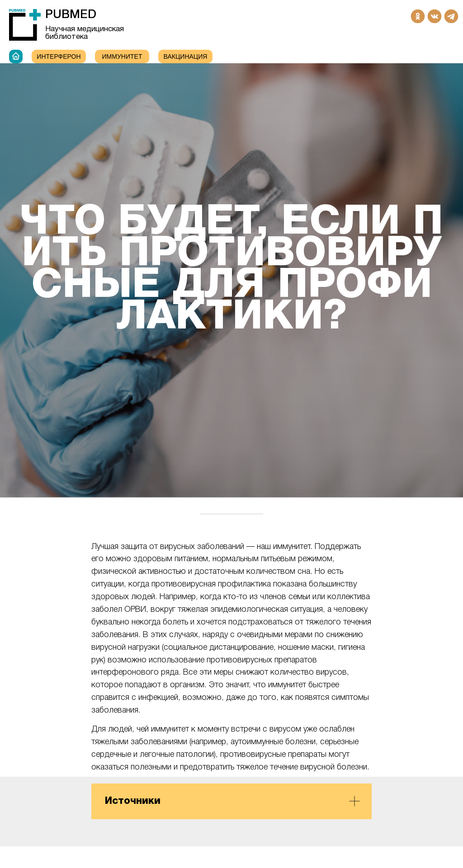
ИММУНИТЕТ (122, 56)
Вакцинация (186, 56)
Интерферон (59, 56)
